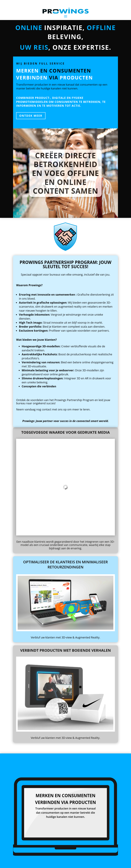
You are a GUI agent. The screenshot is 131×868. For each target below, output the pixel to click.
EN (118, 864)
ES (121, 864)
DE (124, 864)
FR (127, 864)
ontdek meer (31, 116)
